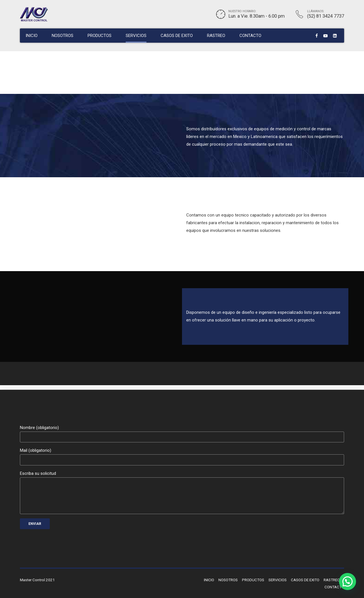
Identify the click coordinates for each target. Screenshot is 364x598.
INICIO (32, 36)
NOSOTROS (63, 36)
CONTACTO (250, 36)
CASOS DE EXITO (177, 36)
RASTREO (216, 36)
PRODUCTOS (100, 36)
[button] (348, 581)
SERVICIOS (136, 36)
